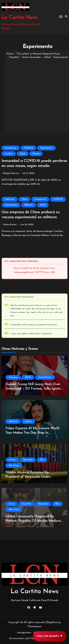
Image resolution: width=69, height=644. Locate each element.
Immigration (24, 633)
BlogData (52, 622)
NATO (28, 377)
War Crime (14, 465)
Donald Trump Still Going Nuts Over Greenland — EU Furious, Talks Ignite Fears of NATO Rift (33, 389)
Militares (29, 205)
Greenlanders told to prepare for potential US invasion (34, 325)
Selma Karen (10, 225)
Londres (9, 154)
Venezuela (28, 460)
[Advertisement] (34, 95)
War (42, 460)
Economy (13, 377)
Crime (12, 504)
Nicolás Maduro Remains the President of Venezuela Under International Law (28, 477)
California (10, 199)
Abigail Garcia (11, 173)
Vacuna (36, 154)
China (24, 199)
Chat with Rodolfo (50, 636)
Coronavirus (11, 148)
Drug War (26, 504)
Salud (23, 154)
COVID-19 (28, 148)
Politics (12, 460)
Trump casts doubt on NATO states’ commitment (31, 334)
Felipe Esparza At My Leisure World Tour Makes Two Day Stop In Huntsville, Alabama (32, 433)
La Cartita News (20, 18)
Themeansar (34, 627)
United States (45, 377)
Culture (28, 421)
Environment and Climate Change (29, 638)
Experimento (46, 148)
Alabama (13, 421)
